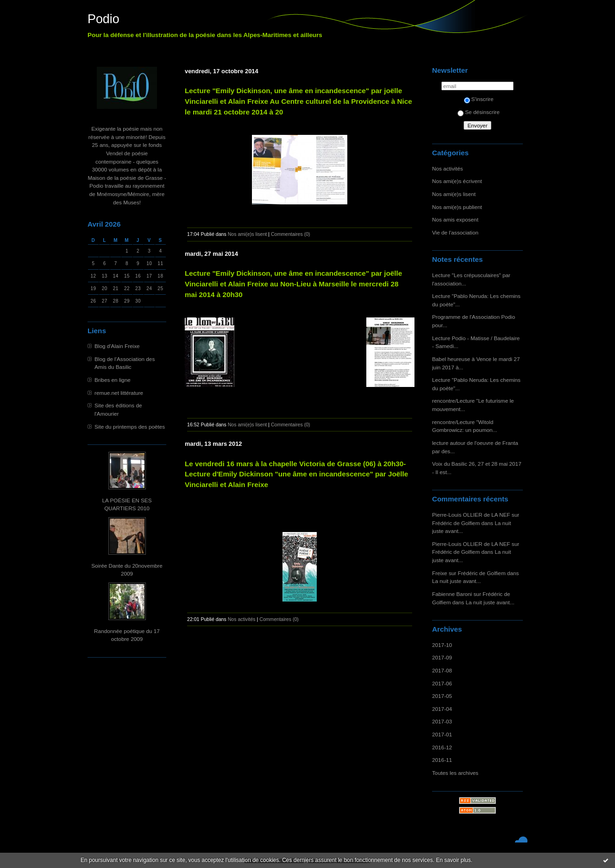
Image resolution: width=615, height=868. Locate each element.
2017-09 (442, 657)
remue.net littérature (119, 393)
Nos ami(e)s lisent (454, 194)
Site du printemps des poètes (130, 427)
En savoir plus (453, 860)
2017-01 (442, 734)
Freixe (440, 573)
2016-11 (442, 760)
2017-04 (442, 709)
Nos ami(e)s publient (457, 207)
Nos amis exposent (455, 219)
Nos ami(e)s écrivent (457, 181)
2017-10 (442, 645)
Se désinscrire (478, 112)
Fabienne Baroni (452, 594)
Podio (104, 19)
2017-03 (442, 721)
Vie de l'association (455, 232)
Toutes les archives (455, 773)
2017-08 (442, 670)
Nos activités (448, 168)
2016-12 (442, 747)
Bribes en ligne (113, 380)
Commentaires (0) (291, 234)
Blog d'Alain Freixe (117, 346)
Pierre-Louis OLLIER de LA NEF (471, 515)
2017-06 (442, 683)
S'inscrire (479, 99)
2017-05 (442, 696)
